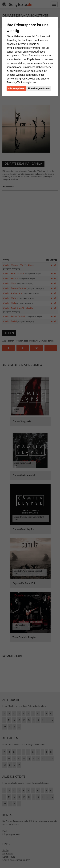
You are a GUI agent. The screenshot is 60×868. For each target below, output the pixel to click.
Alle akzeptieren (16, 88)
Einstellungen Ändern (39, 88)
